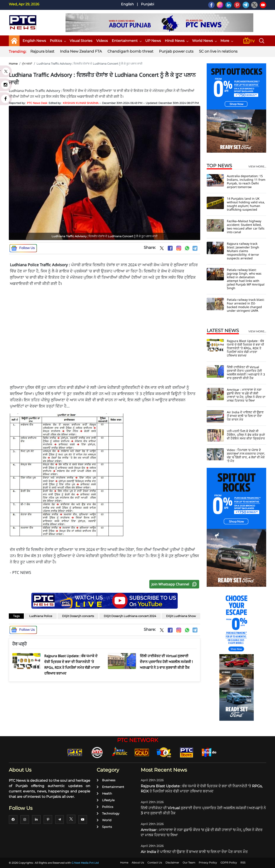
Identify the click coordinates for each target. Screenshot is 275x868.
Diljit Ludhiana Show (181, 616)
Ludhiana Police (41, 616)
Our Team (189, 863)
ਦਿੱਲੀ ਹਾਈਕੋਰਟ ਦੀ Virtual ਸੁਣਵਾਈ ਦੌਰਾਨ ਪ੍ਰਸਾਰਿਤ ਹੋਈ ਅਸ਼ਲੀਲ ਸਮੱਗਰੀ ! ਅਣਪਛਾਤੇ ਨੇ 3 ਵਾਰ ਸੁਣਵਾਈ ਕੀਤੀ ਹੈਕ (246, 372)
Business (106, 780)
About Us (138, 863)
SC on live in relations (218, 51)
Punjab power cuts (176, 51)
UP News (153, 41)
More (227, 41)
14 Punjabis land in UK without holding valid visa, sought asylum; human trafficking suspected (246, 204)
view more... (257, 167)
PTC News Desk (37, 103)
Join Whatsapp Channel (175, 584)
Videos (102, 41)
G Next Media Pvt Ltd (85, 863)
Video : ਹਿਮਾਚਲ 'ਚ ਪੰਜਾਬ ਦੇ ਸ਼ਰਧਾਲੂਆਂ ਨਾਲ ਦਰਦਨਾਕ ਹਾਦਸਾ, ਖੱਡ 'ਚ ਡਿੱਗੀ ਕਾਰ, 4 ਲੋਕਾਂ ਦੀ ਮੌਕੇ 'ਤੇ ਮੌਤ (246, 455)
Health (104, 794)
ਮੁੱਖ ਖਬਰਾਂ (27, 64)
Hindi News (176, 41)
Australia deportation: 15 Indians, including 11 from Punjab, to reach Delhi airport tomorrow (246, 181)
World (104, 820)
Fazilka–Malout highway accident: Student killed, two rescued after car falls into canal (246, 227)
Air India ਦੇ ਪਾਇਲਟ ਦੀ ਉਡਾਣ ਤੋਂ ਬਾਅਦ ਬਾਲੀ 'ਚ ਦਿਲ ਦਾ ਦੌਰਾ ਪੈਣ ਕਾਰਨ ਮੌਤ (245, 416)
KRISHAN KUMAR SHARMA (81, 103)
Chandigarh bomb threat (130, 51)
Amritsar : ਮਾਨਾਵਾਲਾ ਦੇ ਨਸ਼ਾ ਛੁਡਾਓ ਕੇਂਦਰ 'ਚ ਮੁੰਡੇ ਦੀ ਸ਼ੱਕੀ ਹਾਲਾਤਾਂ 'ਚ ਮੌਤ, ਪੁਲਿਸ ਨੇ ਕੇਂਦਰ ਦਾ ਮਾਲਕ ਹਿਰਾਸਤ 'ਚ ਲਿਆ (246, 395)
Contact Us (155, 863)
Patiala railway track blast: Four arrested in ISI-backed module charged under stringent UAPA (246, 305)
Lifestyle (106, 800)
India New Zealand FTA (81, 51)
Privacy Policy (208, 863)
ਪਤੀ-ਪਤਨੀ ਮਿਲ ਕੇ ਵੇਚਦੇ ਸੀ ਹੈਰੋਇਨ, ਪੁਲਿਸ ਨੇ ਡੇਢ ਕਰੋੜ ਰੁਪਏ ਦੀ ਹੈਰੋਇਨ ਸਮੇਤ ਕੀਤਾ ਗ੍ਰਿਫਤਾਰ (246, 435)
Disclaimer (172, 863)
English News (34, 41)
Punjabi (147, 4)
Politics (58, 41)
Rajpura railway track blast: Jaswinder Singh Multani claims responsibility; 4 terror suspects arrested (243, 251)
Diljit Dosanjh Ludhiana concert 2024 (130, 616)
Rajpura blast (42, 51)
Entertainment (127, 41)
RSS (243, 863)
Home (13, 64)
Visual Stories (81, 41)
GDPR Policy (229, 863)
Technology (108, 813)
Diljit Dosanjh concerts (78, 616)
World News (204, 41)
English (127, 4)
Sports (104, 827)
